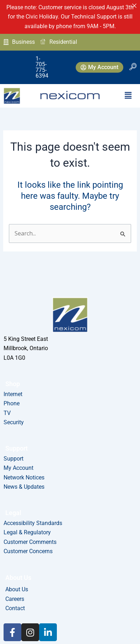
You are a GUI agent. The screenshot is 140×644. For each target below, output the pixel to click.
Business (19, 42)
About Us (17, 589)
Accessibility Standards (33, 523)
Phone (12, 403)
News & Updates (24, 487)
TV (7, 413)
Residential (59, 42)
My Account (18, 468)
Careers (15, 599)
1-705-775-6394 (30, 59)
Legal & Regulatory (27, 532)
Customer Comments (30, 542)
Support (14, 459)
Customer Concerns (28, 551)
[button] (128, 80)
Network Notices (24, 477)
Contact (15, 608)
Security (14, 422)
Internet (13, 394)
